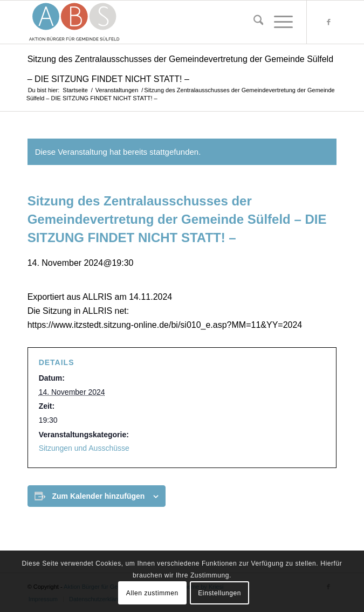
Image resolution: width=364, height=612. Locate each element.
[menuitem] (253, 22)
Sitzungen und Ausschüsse (84, 448)
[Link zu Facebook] (328, 22)
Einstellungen (219, 593)
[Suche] (253, 22)
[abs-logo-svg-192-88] (151, 22)
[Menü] (278, 22)
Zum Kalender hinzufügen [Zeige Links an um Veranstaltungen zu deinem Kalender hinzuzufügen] (99, 496)
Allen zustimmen (152, 593)
